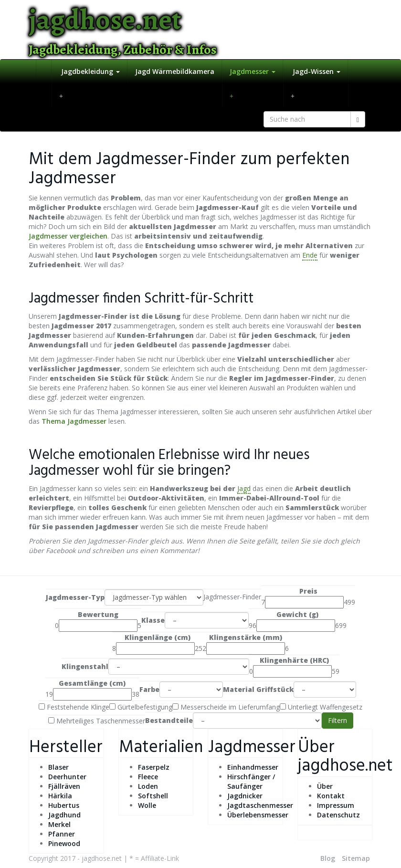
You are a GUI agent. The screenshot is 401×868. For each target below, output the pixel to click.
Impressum (336, 805)
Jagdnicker (245, 796)
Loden (148, 786)
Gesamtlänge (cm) (92, 683)
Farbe (149, 689)
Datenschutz (338, 815)
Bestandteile (169, 720)
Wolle (147, 805)
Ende (310, 255)
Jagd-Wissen (316, 71)
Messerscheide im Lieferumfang (226, 707)
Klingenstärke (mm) (246, 637)
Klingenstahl (85, 666)
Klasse (153, 620)
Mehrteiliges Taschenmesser (97, 721)
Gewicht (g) (297, 614)
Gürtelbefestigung (141, 707)
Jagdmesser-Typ (75, 597)
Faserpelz (154, 767)
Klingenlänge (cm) (158, 637)
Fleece (148, 777)
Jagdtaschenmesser (260, 805)
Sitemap (356, 858)
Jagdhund (64, 815)
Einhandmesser (253, 767)
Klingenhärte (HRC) (294, 660)
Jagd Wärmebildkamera (175, 71)
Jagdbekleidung (90, 71)
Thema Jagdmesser (74, 421)
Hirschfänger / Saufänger (251, 781)
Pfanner (62, 834)
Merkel (59, 824)
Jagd (244, 488)
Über (325, 786)
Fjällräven (64, 786)
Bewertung (98, 614)
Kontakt (331, 796)
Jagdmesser (253, 71)
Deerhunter (67, 777)
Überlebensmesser (258, 815)
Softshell (153, 796)
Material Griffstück (258, 689)
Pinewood (64, 843)
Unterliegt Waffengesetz (321, 707)
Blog (328, 858)
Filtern (338, 720)
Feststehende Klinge (74, 707)
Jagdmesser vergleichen (68, 236)
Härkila (60, 796)
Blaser (58, 767)
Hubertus (64, 805)
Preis (308, 591)
